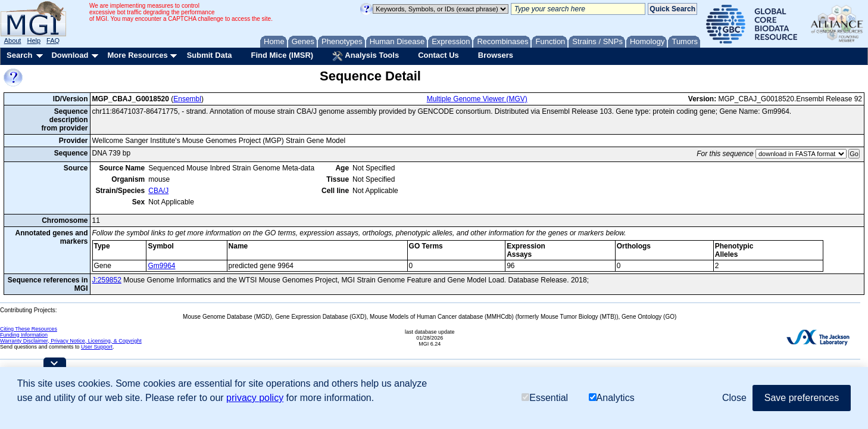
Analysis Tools (366, 56)
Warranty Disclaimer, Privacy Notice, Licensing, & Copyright (71, 341)
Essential (545, 398)
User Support (97, 347)
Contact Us (438, 55)
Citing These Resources (29, 329)
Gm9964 (161, 266)
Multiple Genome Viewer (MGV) (477, 99)
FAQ (53, 41)
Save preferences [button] (802, 398)
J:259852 (107, 280)
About (13, 41)
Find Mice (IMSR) (282, 55)
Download (70, 55)
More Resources (137, 55)
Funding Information (24, 335)
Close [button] (734, 398)
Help (34, 41)
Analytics (612, 398)
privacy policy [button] (255, 398)
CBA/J (158, 191)
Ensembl (187, 99)
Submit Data (210, 55)
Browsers (496, 55)
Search (19, 55)
